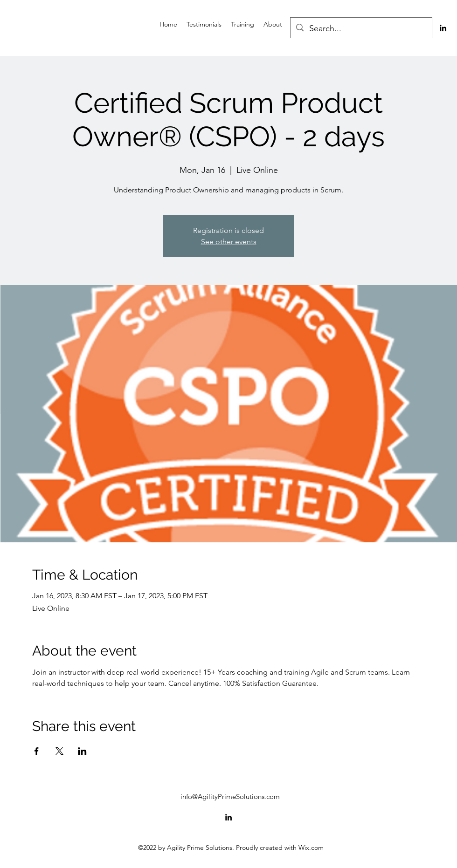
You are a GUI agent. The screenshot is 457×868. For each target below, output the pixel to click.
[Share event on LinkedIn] (82, 751)
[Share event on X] (59, 751)
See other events (229, 242)
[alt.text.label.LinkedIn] (443, 28)
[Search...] (361, 29)
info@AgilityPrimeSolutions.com (230, 796)
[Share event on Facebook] (37, 751)
